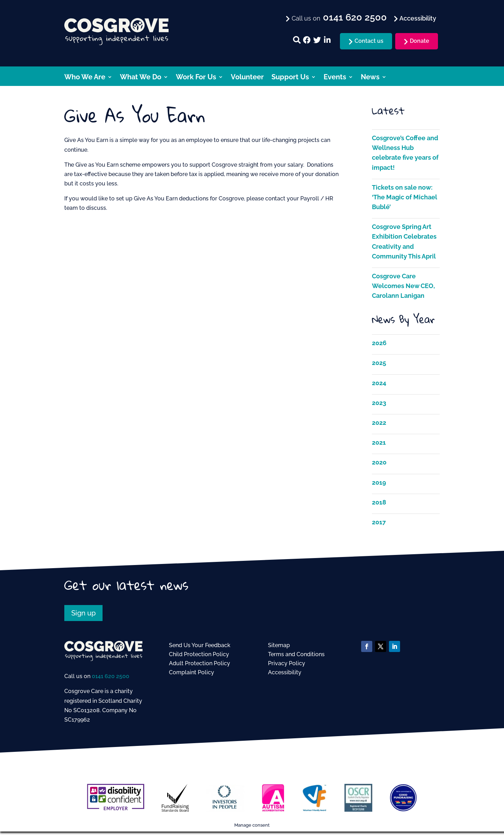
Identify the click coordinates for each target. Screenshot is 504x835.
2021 (379, 442)
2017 (379, 522)
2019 (379, 482)
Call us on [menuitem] (338, 18)
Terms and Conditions (296, 654)
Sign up (83, 613)
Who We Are (85, 78)
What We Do (141, 78)
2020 (379, 462)
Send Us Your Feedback (200, 645)
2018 (379, 502)
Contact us (369, 41)
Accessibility (285, 672)
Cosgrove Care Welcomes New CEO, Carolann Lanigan (403, 286)
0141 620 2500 (111, 676)
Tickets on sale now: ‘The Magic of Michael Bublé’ (405, 197)
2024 (379, 383)
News (370, 78)
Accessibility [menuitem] (417, 18)
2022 (379, 423)
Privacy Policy (287, 663)
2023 (379, 403)
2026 (379, 343)
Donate (420, 41)
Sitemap (279, 645)
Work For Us (196, 78)
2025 (379, 363)
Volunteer (247, 78)
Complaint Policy (192, 672)
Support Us (290, 78)
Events (335, 78)
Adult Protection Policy (200, 663)
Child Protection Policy (199, 654)
